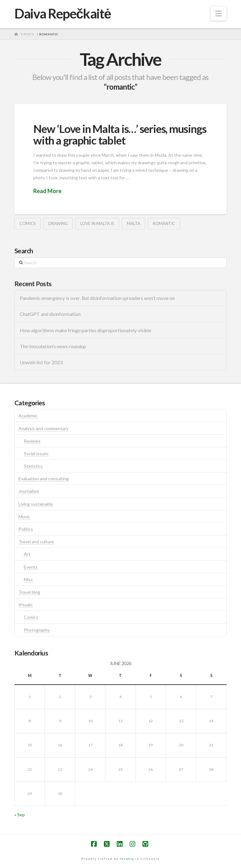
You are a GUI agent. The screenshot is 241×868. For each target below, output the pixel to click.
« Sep (20, 815)
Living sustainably (36, 504)
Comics (31, 617)
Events (31, 567)
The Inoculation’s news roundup (53, 346)
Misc (28, 579)
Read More (47, 191)
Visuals (26, 605)
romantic (164, 224)
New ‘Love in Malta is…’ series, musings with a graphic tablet (120, 134)
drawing (58, 224)
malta (134, 224)
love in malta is (97, 224)
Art (27, 554)
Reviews (32, 441)
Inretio (127, 859)
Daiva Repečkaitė (63, 13)
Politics (26, 529)
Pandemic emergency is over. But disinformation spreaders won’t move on (97, 298)
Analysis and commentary (43, 428)
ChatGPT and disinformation (50, 314)
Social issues (36, 453)
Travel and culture (36, 542)
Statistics (33, 466)
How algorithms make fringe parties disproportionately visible (86, 330)
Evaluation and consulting (44, 479)
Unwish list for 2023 (41, 362)
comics (28, 224)
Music (24, 516)
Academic (28, 416)
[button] (219, 13)
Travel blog (29, 592)
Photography (37, 630)
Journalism (29, 491)
